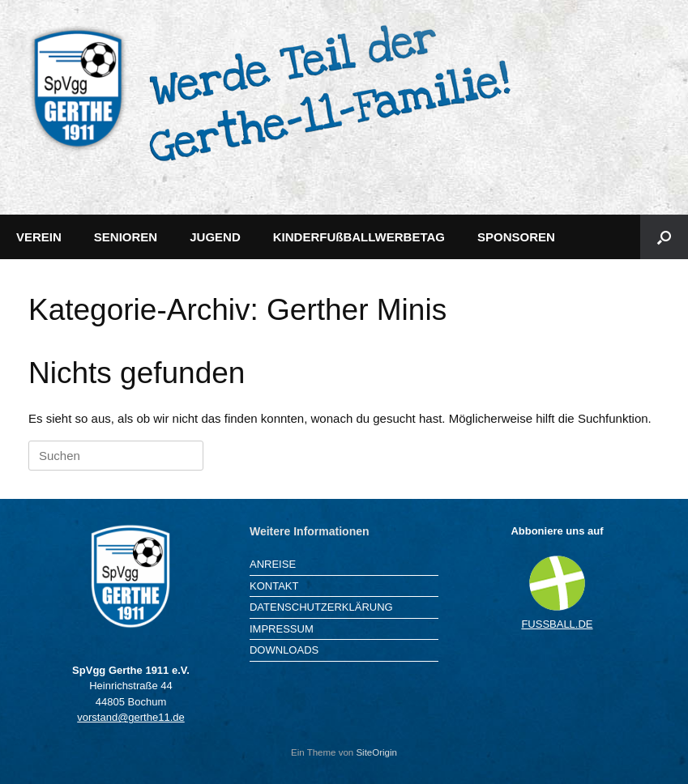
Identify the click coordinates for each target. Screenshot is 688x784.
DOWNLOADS (284, 650)
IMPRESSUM (282, 629)
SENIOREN (126, 237)
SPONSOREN (516, 237)
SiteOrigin (376, 752)
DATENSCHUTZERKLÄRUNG (321, 607)
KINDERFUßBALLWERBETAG (359, 237)
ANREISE (273, 564)
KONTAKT (274, 586)
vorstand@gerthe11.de (130, 717)
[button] (664, 237)
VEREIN (39, 237)
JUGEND (215, 237)
